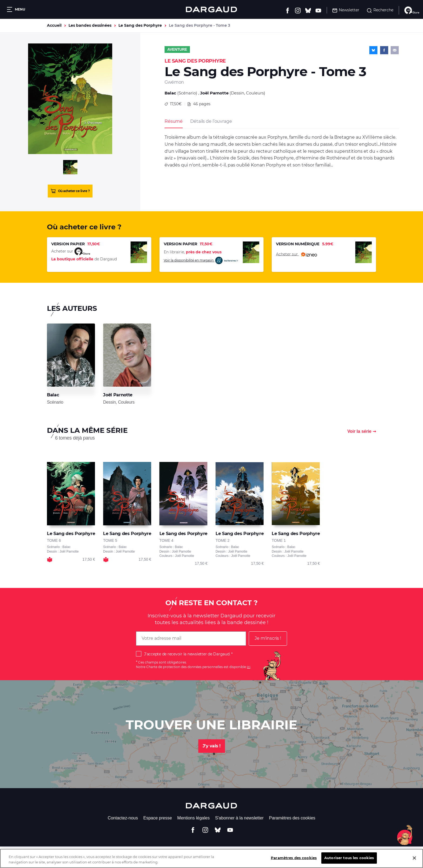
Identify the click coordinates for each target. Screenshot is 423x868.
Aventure (177, 49)
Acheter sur (296, 254)
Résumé (174, 121)
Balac (170, 93)
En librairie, (193, 252)
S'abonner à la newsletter (239, 818)
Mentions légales (193, 818)
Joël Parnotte (214, 93)
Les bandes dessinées (90, 25)
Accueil (54, 25)
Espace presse (158, 818)
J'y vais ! (212, 746)
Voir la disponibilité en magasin (201, 261)
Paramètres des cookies (292, 818)
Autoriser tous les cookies (349, 860)
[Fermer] (414, 860)
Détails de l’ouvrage (211, 121)
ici (249, 667)
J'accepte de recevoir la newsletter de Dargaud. (187, 654)
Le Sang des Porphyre (140, 25)
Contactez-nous (123, 818)
